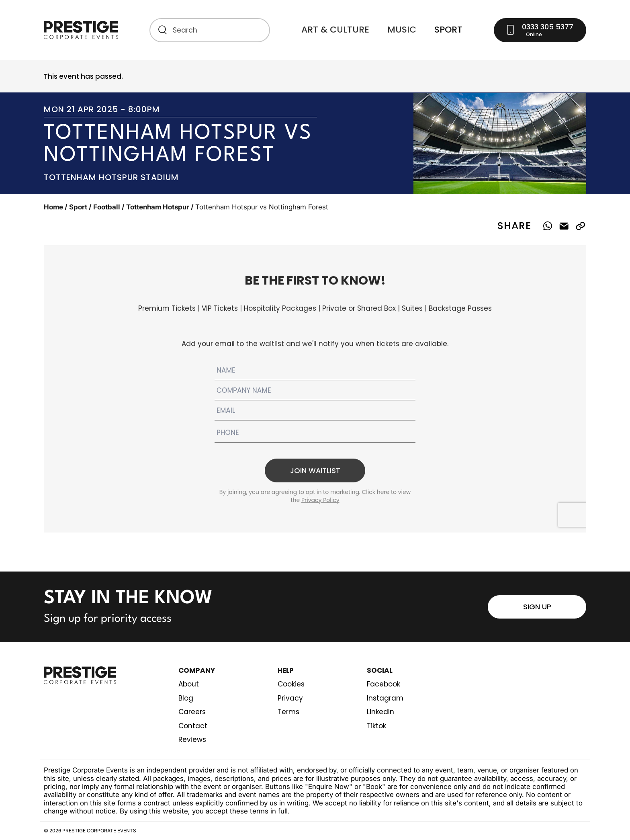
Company (197, 671)
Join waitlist (315, 475)
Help (286, 671)
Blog (186, 699)
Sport (78, 207)
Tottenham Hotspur (158, 207)
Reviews (192, 740)
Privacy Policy (320, 505)
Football (107, 207)
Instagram (385, 699)
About (189, 684)
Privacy (290, 699)
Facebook (384, 684)
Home (53, 207)
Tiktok (376, 726)
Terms (288, 712)
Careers (192, 712)
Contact (193, 726)
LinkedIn (380, 712)
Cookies (291, 684)
